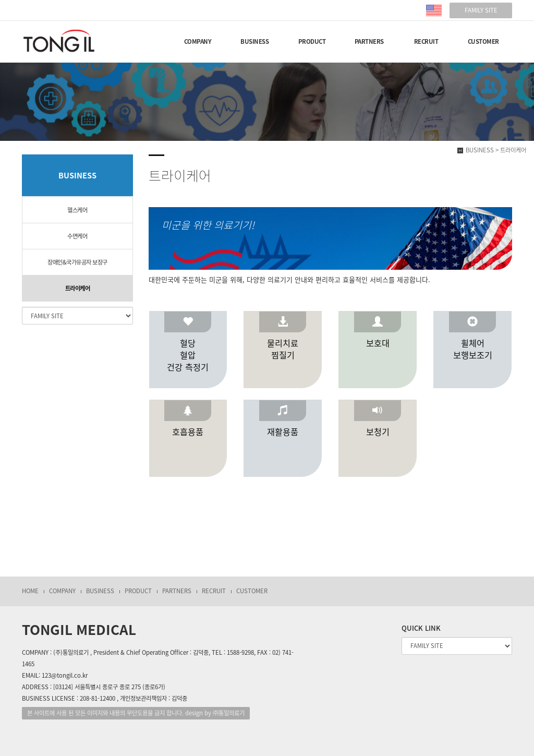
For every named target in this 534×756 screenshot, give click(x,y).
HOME (30, 591)
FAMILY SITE (481, 10)
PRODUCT (312, 41)
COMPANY (198, 41)
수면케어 (77, 236)
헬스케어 (77, 210)
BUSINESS (254, 41)
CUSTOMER (483, 41)
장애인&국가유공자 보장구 (77, 262)
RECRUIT (426, 41)
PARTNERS (369, 41)
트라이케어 (78, 288)
